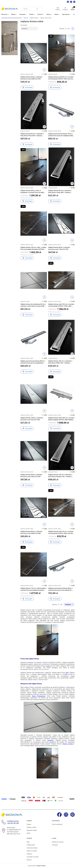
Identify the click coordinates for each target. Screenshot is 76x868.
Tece (67, 673)
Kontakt (29, 824)
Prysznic (26, 18)
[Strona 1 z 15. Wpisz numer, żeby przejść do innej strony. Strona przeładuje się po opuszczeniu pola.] (65, 29)
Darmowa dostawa (32, 848)
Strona (62, 29)
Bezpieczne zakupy (58, 842)
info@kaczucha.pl (13, 821)
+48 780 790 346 (13, 823)
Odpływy (29, 854)
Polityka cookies (31, 827)
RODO (29, 833)
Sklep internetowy (37, 866)
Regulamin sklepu (32, 830)
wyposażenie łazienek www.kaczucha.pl (11, 18)
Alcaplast (50, 740)
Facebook (55, 845)
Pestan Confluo (68, 744)
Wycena (29, 860)
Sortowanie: (24, 25)
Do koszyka (27, 88)
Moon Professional (39, 696)
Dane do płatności (57, 824)
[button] (41, 9)
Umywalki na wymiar (33, 857)
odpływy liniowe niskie (27, 74)
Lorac (48, 666)
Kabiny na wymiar (32, 851)
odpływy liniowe (34, 18)
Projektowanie (31, 845)
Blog (28, 842)
